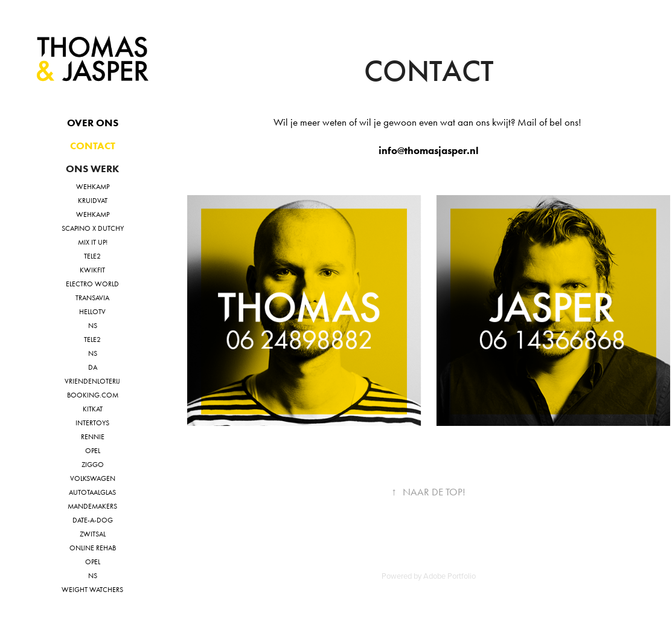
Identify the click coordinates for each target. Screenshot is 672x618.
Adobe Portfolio (450, 576)
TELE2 (92, 340)
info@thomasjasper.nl (428, 150)
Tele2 (92, 256)
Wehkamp (93, 187)
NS (93, 326)
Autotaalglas (92, 492)
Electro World (92, 284)
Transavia (92, 298)
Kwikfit (92, 270)
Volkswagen (93, 478)
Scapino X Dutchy (93, 228)
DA (93, 367)
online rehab (93, 548)
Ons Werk (92, 169)
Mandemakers (92, 506)
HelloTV (92, 312)
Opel (93, 451)
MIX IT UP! (93, 242)
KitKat (93, 409)
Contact (93, 146)
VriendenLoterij (92, 381)
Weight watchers (92, 590)
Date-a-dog (93, 520)
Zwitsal (93, 534)
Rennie (93, 437)
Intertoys (92, 423)
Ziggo (93, 465)
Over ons (93, 123)
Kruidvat (93, 201)
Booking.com (93, 395)
